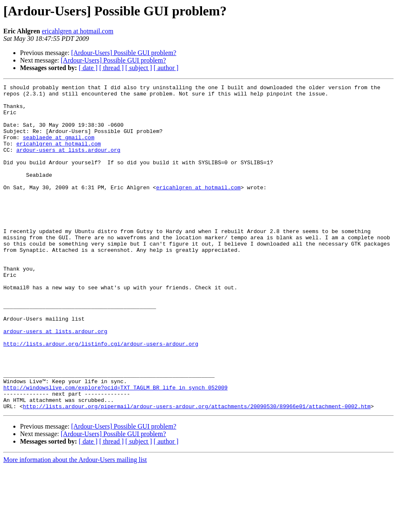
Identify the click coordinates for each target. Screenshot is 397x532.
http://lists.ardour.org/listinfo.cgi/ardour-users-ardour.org (101, 396)
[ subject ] (139, 68)
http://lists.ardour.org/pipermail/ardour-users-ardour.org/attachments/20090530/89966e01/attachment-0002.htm (197, 471)
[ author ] (166, 68)
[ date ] (88, 68)
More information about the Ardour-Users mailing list (75, 525)
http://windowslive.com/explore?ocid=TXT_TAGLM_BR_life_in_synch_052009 (115, 449)
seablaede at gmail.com (59, 148)
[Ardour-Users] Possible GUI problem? (124, 53)
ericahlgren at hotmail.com (77, 31)
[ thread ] (111, 68)
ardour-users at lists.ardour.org (68, 163)
